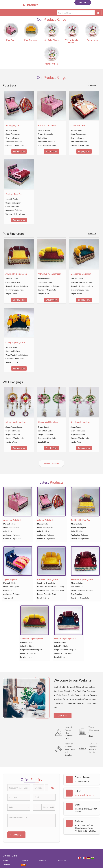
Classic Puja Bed (78, 125)
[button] (84, 795)
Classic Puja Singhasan (81, 274)
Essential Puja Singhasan (82, 579)
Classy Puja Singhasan (15, 342)
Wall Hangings (13, 382)
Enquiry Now (19, 151)
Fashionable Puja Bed (81, 520)
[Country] (19, 807)
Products (43, 860)
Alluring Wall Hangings (16, 422)
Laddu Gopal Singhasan (48, 579)
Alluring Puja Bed (13, 125)
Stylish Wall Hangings (80, 422)
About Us (25, 860)
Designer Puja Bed (14, 194)
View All (92, 85)
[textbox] (47, 788)
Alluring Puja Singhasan (16, 274)
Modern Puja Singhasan (65, 639)
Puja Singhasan (31, 40)
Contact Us (62, 860)
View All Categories (51, 464)
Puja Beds (11, 40)
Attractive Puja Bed (47, 125)
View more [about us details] (63, 716)
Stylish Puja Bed (11, 579)
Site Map (6, 865)
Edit (52, 788)
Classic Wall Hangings (48, 422)
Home (5, 860)
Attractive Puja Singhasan (50, 274)
